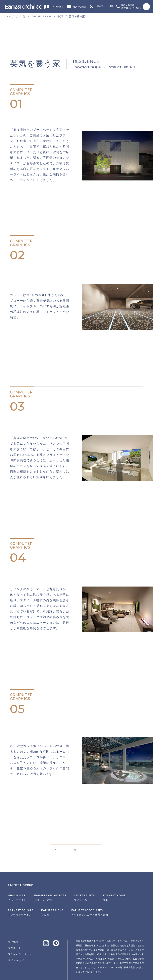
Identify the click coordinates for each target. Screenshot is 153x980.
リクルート (15, 915)
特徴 (23, 16)
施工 (114, 865)
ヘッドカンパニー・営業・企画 (90, 880)
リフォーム (84, 865)
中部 (60, 16)
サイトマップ (16, 927)
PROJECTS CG (41, 16)
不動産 (52, 880)
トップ (10, 16)
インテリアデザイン (21, 880)
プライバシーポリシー (21, 921)
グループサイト (17, 865)
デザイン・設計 (50, 865)
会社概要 (13, 909)
